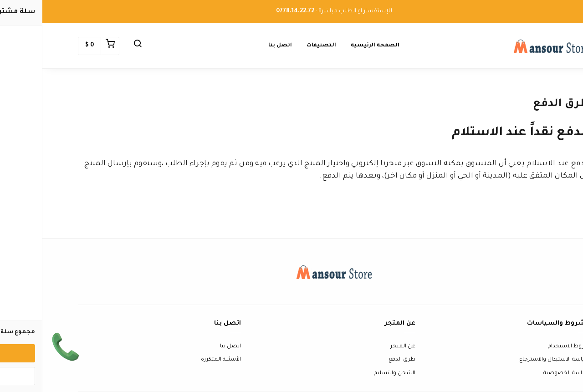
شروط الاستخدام (527, 347)
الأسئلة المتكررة (179, 360)
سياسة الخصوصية (524, 374)
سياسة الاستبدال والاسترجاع (512, 360)
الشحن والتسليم (352, 374)
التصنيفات (279, 46)
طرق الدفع (360, 360)
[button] (95, 46)
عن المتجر (361, 347)
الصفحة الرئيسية (333, 46)
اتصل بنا (238, 46)
